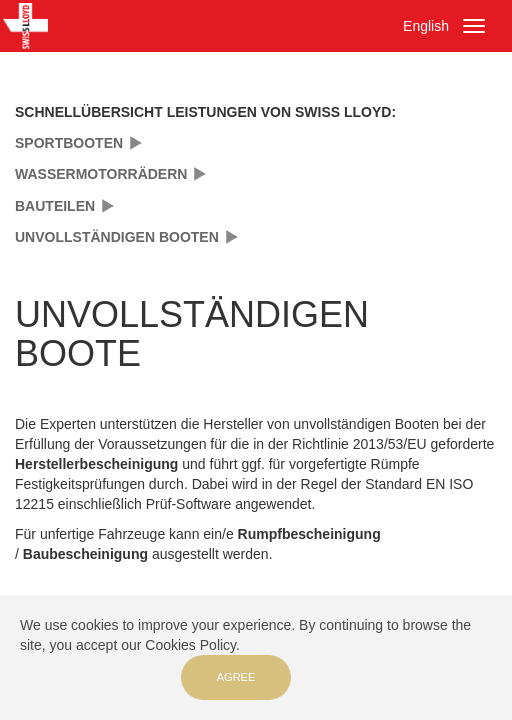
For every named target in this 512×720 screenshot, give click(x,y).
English (426, 26)
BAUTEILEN (55, 206)
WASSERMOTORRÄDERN (101, 174)
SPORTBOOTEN (69, 143)
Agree (236, 677)
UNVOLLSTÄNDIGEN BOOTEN (117, 237)
